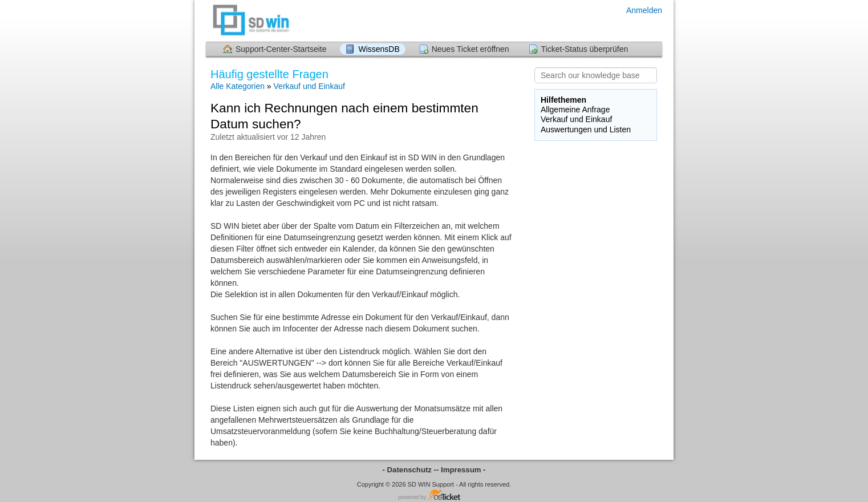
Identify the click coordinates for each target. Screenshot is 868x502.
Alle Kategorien (238, 86)
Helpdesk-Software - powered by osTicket (434, 495)
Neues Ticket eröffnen (470, 49)
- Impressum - (461, 470)
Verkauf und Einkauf (309, 86)
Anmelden (644, 10)
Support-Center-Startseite (281, 49)
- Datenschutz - (410, 470)
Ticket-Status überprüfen (585, 49)
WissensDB (379, 49)
